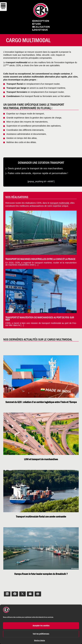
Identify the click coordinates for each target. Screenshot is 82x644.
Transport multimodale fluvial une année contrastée (41, 517)
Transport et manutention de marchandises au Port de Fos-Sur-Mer (40, 319)
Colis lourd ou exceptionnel (17, 74)
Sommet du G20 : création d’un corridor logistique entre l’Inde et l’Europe (41, 402)
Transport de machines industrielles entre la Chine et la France (40, 259)
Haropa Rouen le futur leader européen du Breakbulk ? (41, 574)
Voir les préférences (41, 634)
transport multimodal (60, 203)
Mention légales (40, 640)
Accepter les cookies (41, 625)
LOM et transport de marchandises (41, 459)
